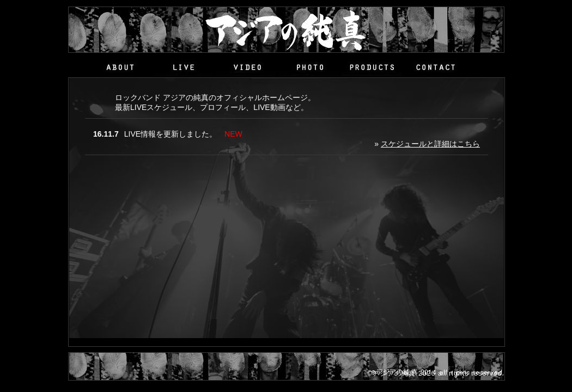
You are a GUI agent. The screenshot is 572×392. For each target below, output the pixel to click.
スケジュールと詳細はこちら (430, 144)
